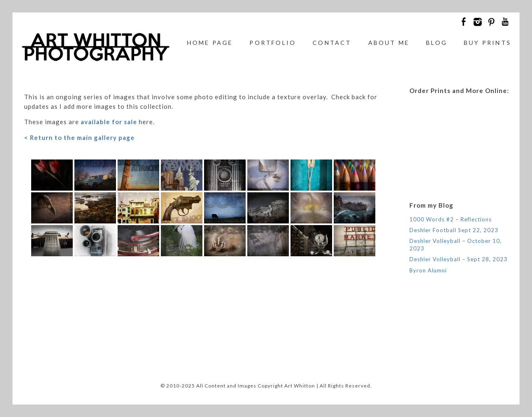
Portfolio (273, 43)
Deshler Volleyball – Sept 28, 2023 (458, 259)
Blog (437, 43)
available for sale (109, 122)
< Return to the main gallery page (79, 137)
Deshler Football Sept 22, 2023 (454, 230)
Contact (332, 43)
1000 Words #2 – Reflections (451, 219)
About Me (389, 43)
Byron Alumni (428, 270)
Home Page (210, 43)
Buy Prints (488, 43)
